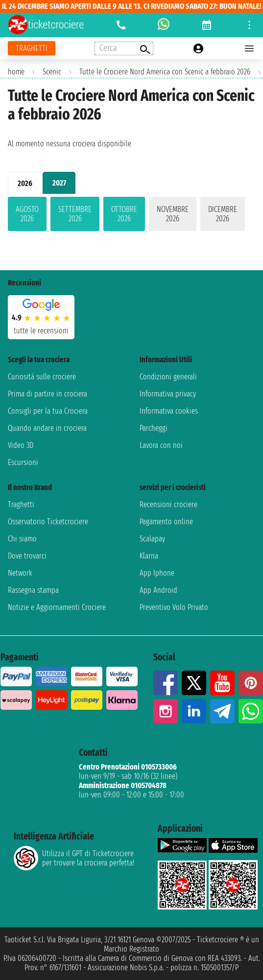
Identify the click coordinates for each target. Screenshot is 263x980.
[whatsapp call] (164, 25)
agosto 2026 (27, 214)
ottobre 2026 (124, 214)
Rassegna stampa (33, 590)
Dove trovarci (27, 556)
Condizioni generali (168, 377)
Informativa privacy (168, 394)
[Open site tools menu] (249, 25)
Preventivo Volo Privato (174, 607)
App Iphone (157, 573)
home (16, 72)
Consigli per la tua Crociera (48, 411)
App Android (158, 590)
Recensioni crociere (168, 504)
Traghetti (21, 504)
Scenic (52, 72)
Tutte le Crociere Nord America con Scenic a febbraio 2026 (165, 72)
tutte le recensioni (41, 331)
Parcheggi (154, 428)
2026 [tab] (25, 183)
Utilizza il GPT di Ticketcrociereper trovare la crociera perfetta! (74, 858)
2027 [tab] (59, 183)
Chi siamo (22, 539)
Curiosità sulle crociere (42, 377)
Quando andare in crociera (47, 428)
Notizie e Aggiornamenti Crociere (57, 607)
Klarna (149, 556)
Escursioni (23, 462)
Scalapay (152, 539)
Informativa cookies (169, 411)
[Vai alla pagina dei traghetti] (32, 48)
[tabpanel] (131, 216)
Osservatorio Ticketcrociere (48, 522)
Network (20, 573)
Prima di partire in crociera (48, 394)
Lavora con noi (161, 445)
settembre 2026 (75, 214)
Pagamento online (166, 522)
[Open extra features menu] (124, 48)
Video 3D (21, 445)
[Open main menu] (249, 48)
